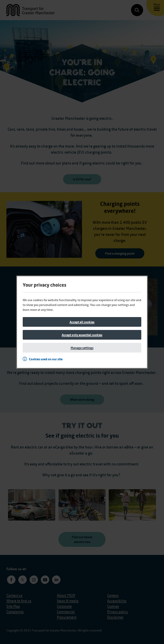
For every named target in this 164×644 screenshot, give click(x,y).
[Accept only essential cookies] (82, 335)
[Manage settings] (82, 348)
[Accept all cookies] (82, 322)
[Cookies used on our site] (44, 359)
